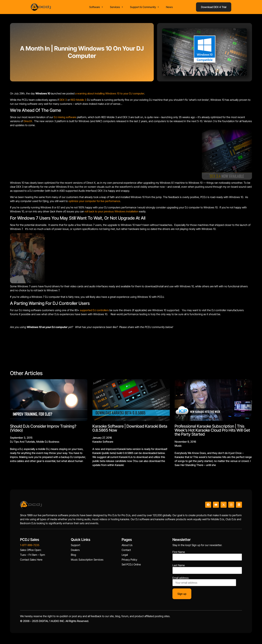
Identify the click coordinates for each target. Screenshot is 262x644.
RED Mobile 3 (78, 101)
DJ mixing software (65, 118)
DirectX (28, 122)
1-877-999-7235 (30, 546)
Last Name (179, 566)
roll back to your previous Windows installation (112, 213)
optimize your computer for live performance (94, 202)
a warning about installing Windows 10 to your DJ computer (110, 94)
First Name (179, 553)
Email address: (204, 582)
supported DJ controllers (94, 311)
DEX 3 (63, 101)
